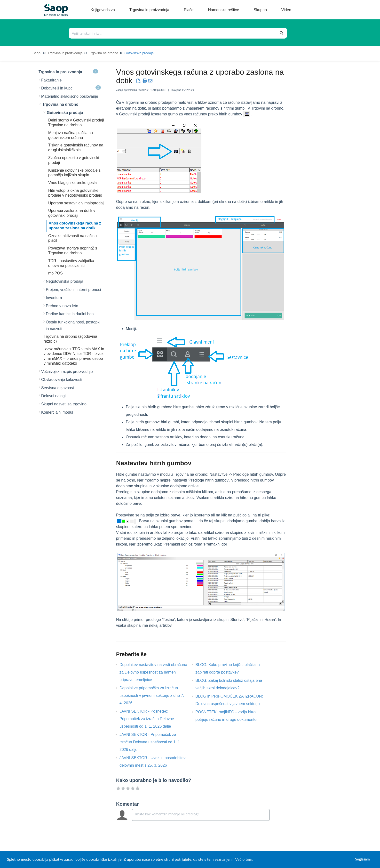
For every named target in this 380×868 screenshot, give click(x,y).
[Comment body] (201, 815)
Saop (36, 53)
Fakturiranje (51, 80)
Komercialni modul (57, 412)
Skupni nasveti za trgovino (64, 404)
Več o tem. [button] (244, 859)
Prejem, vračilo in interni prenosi (73, 290)
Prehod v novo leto (62, 306)
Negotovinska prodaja (65, 281)
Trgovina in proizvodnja (65, 53)
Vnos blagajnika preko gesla (72, 183)
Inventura (54, 298)
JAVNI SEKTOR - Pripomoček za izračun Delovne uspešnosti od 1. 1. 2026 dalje (150, 742)
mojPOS (55, 273)
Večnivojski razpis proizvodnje (67, 372)
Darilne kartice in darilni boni (70, 314)
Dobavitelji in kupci (71, 88)
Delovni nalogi (53, 396)
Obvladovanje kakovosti (62, 380)
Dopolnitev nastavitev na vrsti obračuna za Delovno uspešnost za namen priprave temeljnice (153, 672)
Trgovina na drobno (104, 53)
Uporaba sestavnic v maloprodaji (76, 203)
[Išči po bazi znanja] (173, 33)
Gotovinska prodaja (139, 53)
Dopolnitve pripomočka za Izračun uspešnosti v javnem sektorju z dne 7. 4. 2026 (152, 695)
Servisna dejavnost (58, 388)
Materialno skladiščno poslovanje (70, 96)
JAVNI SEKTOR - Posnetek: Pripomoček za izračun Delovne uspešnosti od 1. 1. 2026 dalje (147, 719)
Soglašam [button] (362, 859)
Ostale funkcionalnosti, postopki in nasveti (73, 325)
